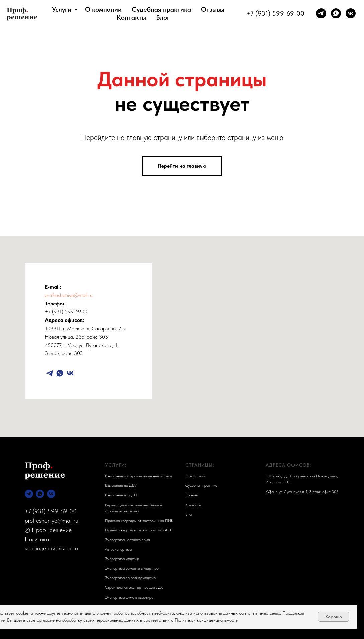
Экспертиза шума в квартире (129, 597)
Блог (163, 17)
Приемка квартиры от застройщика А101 (139, 530)
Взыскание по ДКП (121, 495)
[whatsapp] (336, 13)
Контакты (131, 17)
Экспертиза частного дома (127, 540)
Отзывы (213, 9)
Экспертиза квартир (122, 559)
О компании (103, 9)
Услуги (62, 9)
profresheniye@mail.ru (69, 295)
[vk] (351, 13)
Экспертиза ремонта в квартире (132, 568)
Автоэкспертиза (118, 549)
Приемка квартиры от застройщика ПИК (139, 521)
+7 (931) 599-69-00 (276, 13)
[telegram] (321, 13)
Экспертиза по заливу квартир (130, 578)
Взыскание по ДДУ (121, 485)
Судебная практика (161, 9)
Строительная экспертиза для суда (134, 587)
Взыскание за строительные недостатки (139, 476)
